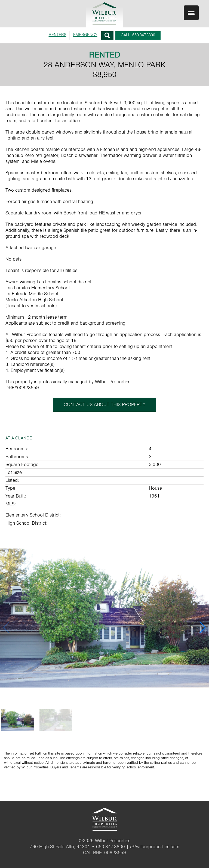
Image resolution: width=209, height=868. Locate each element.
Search (107, 35)
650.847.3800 (110, 847)
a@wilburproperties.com (155, 847)
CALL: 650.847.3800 (138, 35)
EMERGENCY (85, 35)
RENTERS (58, 35)
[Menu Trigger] (191, 13)
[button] (203, 628)
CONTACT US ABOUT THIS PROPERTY (104, 405)
